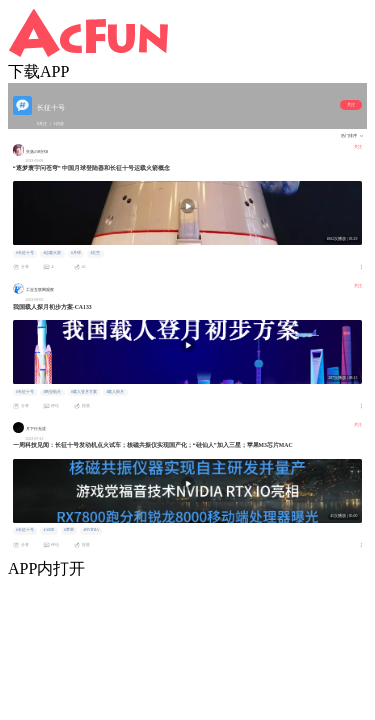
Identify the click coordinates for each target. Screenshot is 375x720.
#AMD (48, 530)
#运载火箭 (52, 253)
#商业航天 (52, 392)
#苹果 (69, 530)
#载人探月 (115, 392)
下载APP (38, 71)
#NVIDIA (91, 530)
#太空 (95, 253)
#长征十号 (25, 253)
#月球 (76, 253)
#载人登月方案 (84, 392)
